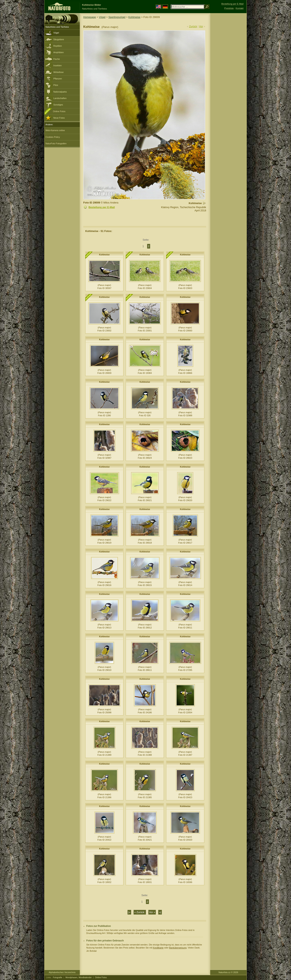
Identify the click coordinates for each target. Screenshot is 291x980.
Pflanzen (58, 79)
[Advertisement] (228, 78)
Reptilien (58, 46)
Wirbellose (59, 72)
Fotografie (58, 977)
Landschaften (60, 98)
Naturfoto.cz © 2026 (228, 972)
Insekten (57, 65)
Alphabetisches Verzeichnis (62, 972)
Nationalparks (60, 92)
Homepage (90, 17)
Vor (201, 26)
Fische (57, 59)
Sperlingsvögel (117, 17)
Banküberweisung (178, 948)
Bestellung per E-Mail (102, 207)
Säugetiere (59, 39)
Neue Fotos (59, 118)
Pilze (56, 85)
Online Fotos (59, 111)
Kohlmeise (134, 17)
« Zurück (140, 912)
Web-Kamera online (55, 130)
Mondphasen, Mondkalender (79, 977)
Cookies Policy (53, 137)
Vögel (56, 33)
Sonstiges (58, 105)
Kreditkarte (158, 948)
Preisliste (229, 8)
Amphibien (59, 52)
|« (129, 912)
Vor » (152, 912)
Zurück (193, 26)
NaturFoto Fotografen (56, 143)
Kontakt (240, 8)
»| (160, 912)
